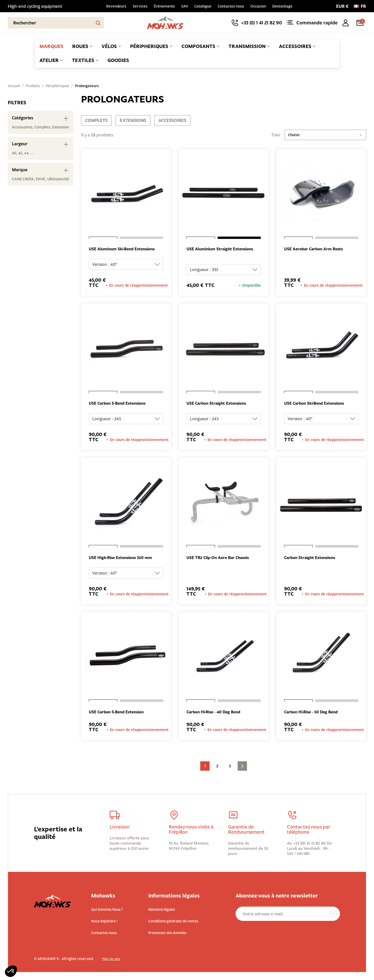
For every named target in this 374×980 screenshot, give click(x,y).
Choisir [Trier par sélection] (325, 135)
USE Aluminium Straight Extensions (222, 249)
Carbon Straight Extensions (312, 558)
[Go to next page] (242, 767)
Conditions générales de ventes (179, 922)
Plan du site (112, 959)
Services (140, 6)
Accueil (14, 86)
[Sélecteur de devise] (342, 6)
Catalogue (203, 6)
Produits (33, 86)
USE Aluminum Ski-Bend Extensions (125, 249)
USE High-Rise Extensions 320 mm (123, 558)
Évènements (164, 6)
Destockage (282, 6)
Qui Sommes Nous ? (110, 910)
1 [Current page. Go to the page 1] (205, 767)
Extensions (133, 120)
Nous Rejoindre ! (107, 922)
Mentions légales (165, 910)
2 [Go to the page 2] (217, 767)
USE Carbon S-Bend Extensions (120, 404)
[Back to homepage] (165, 23)
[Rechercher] (56, 23)
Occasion (258, 6)
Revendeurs (116, 6)
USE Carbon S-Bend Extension (119, 713)
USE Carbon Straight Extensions (219, 404)
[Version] (126, 265)
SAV (185, 6)
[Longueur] (224, 270)
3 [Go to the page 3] (230, 767)
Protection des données (172, 933)
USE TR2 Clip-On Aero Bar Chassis (220, 558)
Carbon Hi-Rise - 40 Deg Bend (216, 713)
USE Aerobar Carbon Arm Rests (316, 249)
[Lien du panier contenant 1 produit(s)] (361, 23)
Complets (96, 120)
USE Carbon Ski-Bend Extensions (317, 404)
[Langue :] (360, 6)
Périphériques (58, 86)
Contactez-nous (231, 6)
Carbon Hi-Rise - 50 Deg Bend (313, 713)
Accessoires (172, 120)
